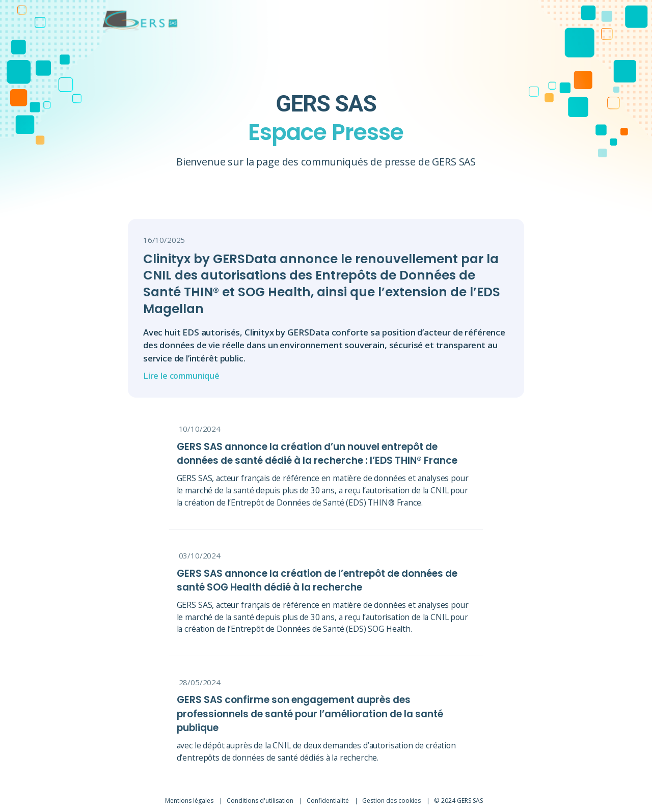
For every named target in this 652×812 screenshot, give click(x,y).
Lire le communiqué (184, 376)
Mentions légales (189, 795)
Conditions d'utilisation (261, 795)
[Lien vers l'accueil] (124, 20)
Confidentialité (329, 795)
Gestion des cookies (394, 795)
